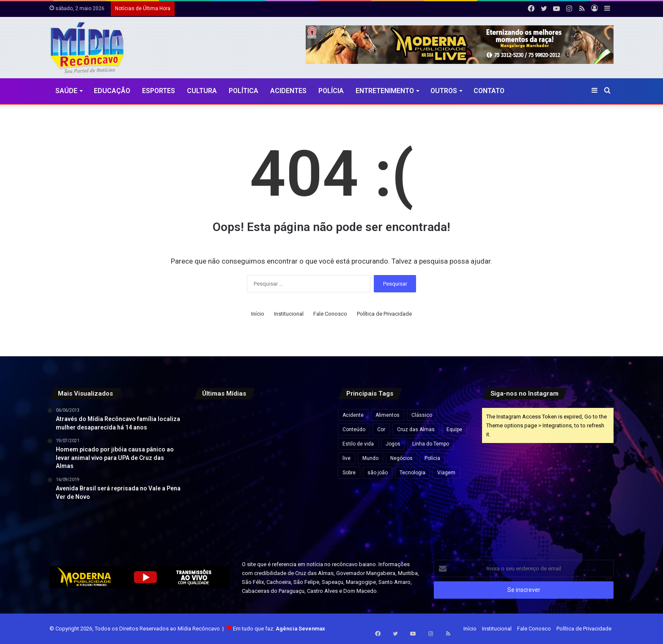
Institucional (289, 314)
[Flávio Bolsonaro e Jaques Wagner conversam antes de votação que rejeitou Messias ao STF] (304, 473)
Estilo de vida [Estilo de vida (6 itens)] (358, 444)
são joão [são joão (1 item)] (378, 473)
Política (244, 91)
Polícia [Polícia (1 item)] (432, 458)
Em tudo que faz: (279, 629)
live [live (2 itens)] (347, 458)
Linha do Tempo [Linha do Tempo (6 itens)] (431, 444)
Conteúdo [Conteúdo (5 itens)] (354, 429)
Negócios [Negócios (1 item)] (401, 458)
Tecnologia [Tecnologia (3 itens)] (412, 473)
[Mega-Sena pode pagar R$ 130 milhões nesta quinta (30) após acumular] (214, 473)
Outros (444, 91)
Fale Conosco (330, 314)
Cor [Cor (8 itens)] (381, 429)
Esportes (159, 91)
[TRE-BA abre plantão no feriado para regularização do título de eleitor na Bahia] (259, 429)
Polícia (331, 91)
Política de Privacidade (384, 314)
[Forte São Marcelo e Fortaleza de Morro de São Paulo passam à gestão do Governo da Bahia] (259, 473)
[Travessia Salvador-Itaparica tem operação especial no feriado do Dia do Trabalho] (214, 429)
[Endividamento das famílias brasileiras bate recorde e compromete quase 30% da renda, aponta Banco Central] (304, 519)
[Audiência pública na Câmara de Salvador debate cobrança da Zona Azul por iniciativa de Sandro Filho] (304, 429)
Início (258, 314)
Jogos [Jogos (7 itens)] (393, 444)
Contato (489, 91)
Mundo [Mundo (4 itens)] (370, 458)
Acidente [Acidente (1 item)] (353, 415)
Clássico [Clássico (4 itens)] (422, 415)
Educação (112, 91)
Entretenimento (385, 91)
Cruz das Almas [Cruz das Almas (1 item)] (416, 429)
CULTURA (202, 91)
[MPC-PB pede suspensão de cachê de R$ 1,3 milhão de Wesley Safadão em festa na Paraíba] (259, 519)
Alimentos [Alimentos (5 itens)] (388, 415)
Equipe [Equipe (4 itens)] (454, 429)
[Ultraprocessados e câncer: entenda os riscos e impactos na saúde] (214, 519)
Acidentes (288, 91)
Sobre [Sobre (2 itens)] (349, 473)
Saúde (66, 91)
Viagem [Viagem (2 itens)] (446, 473)
